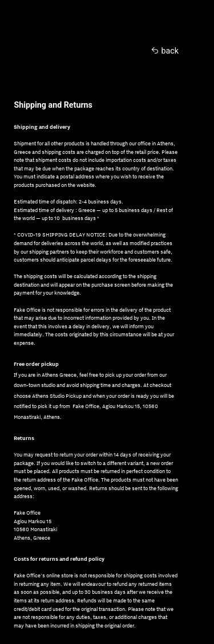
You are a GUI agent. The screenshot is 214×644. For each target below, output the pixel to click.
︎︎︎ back (165, 51)
